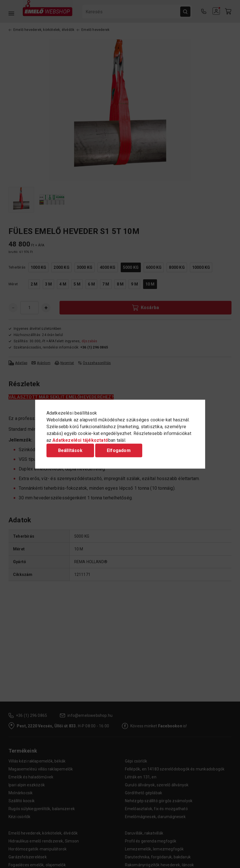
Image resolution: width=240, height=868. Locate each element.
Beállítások (70, 450)
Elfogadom (119, 450)
